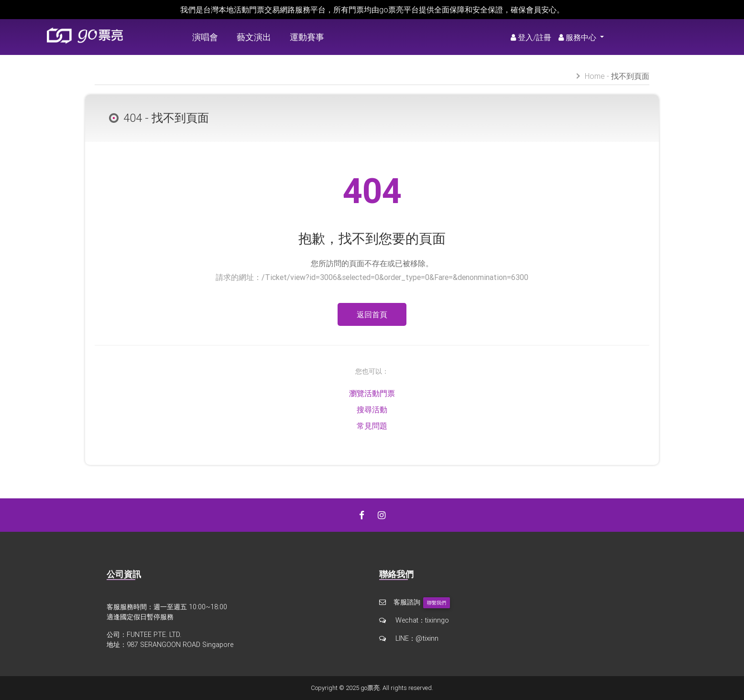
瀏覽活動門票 (372, 393)
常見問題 (372, 426)
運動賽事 (307, 37)
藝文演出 (254, 37)
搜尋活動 (372, 409)
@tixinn (427, 638)
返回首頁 (372, 314)
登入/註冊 (531, 37)
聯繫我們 (437, 603)
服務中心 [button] (578, 37)
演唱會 (205, 37)
